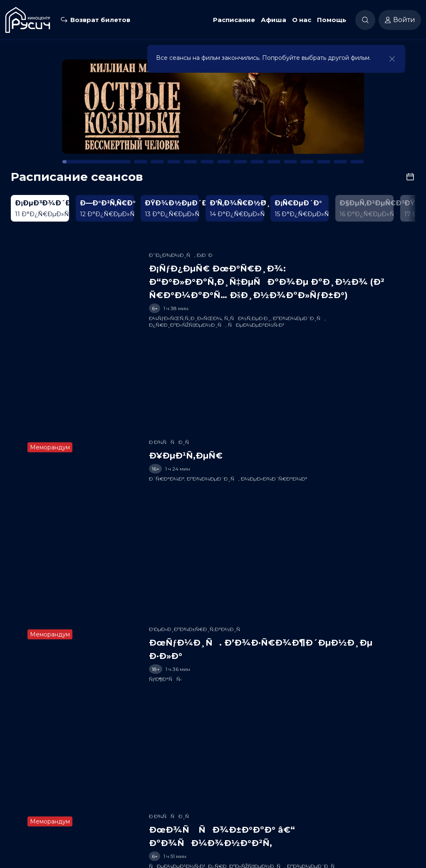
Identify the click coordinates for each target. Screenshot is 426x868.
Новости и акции (224, 806)
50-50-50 (82, 845)
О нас (302, 20)
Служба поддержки (357, 806)
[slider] (156, 333)
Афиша (274, 20)
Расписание (234, 20)
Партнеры (307, 806)
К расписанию (49, 65)
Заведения (271, 806)
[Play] (32, 333)
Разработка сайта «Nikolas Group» (213, 858)
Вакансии (406, 806)
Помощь (332, 20)
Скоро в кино (173, 806)
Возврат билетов (100, 20)
